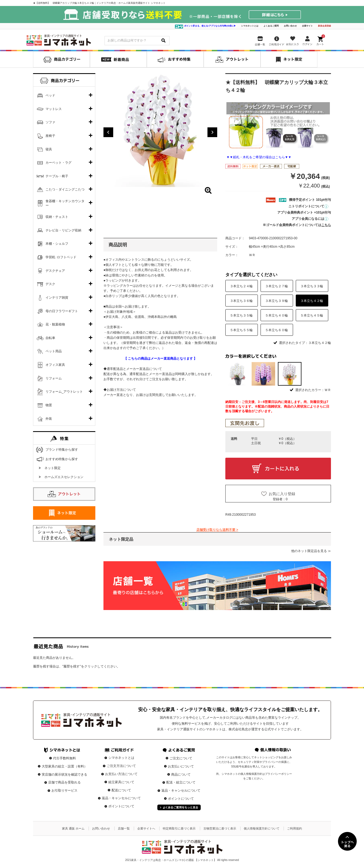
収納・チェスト (57, 217)
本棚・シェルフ (57, 244)
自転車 (50, 338)
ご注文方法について (121, 766)
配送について (121, 790)
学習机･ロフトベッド (61, 257)
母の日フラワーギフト (62, 311)
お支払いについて (181, 766)
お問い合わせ (290, 26)
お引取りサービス (64, 790)
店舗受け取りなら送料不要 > (217, 530)
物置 (49, 405)
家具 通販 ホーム (73, 828)
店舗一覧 (124, 828)
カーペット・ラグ (58, 163)
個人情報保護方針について (262, 828)
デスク (50, 284)
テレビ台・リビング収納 (63, 230)
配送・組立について (181, 782)
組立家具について (121, 782)
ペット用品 (54, 351)
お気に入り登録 (282, 494)
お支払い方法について (121, 774)
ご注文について (181, 758)
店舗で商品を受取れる (64, 782)
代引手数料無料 (64, 758)
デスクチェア (55, 271)
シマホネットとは (250, 26)
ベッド (50, 95)
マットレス (54, 109)
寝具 (49, 149)
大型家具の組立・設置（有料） (64, 766)
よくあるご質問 (271, 26)
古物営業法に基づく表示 (220, 828)
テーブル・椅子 (57, 176)
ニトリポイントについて (308, 206)
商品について (181, 775)
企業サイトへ (146, 828)
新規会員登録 (324, 26)
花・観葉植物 (55, 324)
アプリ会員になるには (310, 219)
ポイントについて (121, 806)
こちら (326, 225)
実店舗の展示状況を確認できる (64, 775)
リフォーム (54, 378)
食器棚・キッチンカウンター (65, 203)
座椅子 (50, 136)
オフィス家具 (55, 365)
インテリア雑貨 (57, 298)
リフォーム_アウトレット (64, 392)
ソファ (50, 122)
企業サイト (307, 26)
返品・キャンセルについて (121, 798)
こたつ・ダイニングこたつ (65, 189)
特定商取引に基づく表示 (179, 828)
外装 (49, 419)
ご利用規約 (295, 828)
